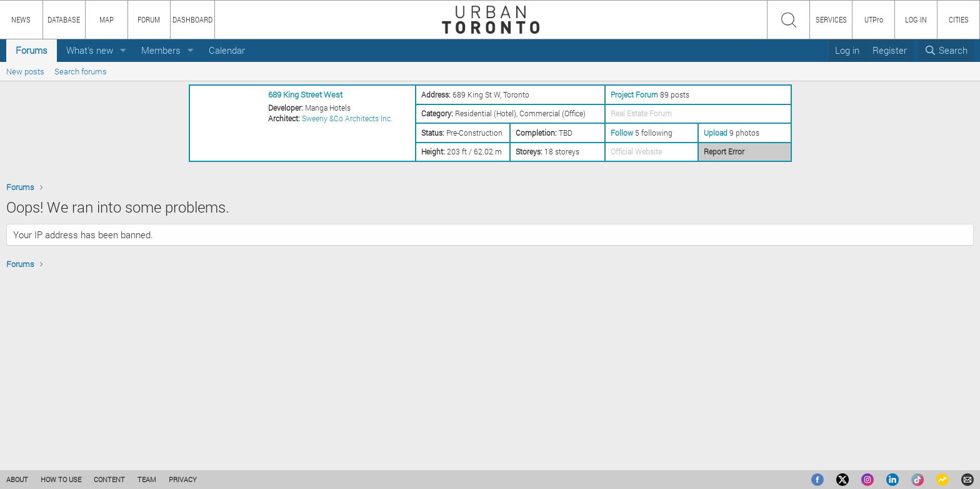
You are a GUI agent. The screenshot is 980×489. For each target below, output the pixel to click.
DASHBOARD (192, 19)
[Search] (946, 50)
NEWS (21, 19)
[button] (123, 50)
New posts (25, 71)
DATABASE (64, 19)
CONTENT (109, 479)
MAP (107, 19)
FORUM (149, 19)
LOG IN (916, 19)
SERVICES (831, 19)
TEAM (147, 479)
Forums (32, 50)
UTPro (874, 19)
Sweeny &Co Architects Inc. (347, 118)
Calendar (227, 50)
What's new (90, 50)
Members (161, 50)
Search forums (81, 71)
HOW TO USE (61, 479)
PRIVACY (183, 479)
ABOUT (17, 479)
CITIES (959, 19)
